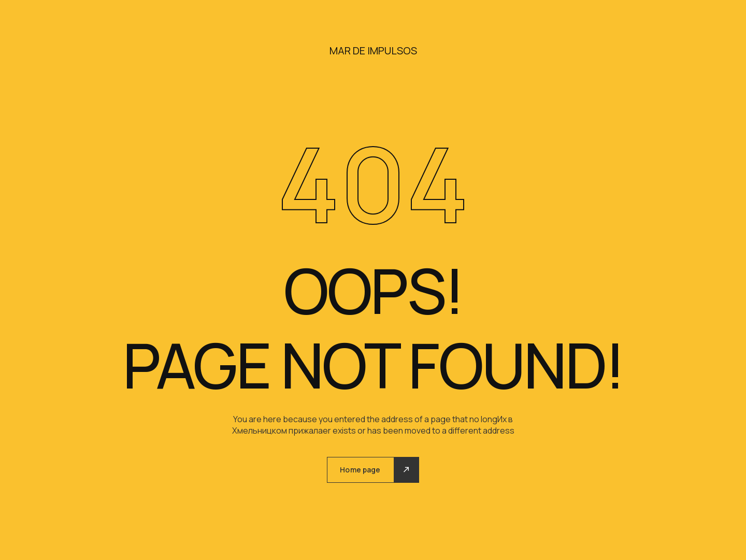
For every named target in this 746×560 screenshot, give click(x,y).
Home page (360, 470)
